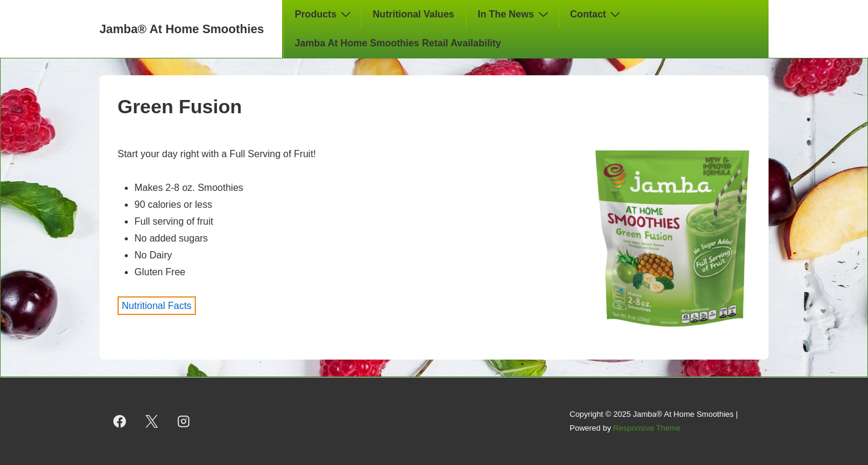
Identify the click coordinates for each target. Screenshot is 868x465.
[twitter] (152, 422)
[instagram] (184, 422)
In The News (514, 14)
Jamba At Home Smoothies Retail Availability (398, 43)
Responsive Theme (647, 428)
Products (324, 14)
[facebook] (120, 422)
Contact (597, 14)
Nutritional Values (413, 14)
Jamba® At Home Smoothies (182, 29)
